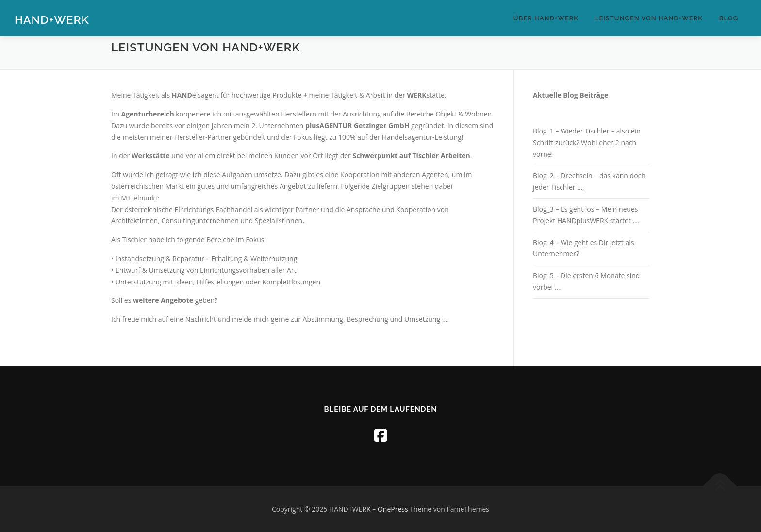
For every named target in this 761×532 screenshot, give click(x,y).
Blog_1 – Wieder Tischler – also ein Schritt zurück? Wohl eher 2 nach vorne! (587, 142)
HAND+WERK (52, 20)
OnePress (393, 509)
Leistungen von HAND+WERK (649, 18)
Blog (729, 18)
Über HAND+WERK (546, 18)
